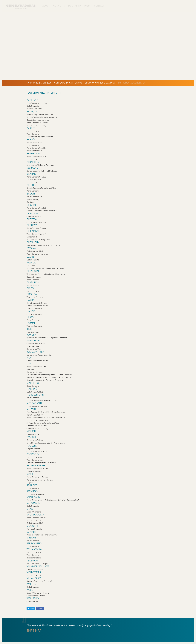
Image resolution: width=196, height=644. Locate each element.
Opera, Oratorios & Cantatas (100, 83)
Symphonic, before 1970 (39, 83)
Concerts (59, 6)
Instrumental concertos (132, 83)
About (46, 6)
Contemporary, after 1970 (68, 83)
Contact (99, 6)
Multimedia (75, 6)
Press (88, 6)
